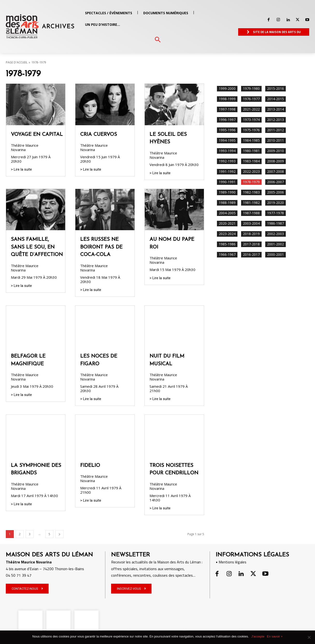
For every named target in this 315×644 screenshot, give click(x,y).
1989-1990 (227, 192)
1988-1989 (227, 203)
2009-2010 (276, 151)
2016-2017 (251, 255)
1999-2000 (227, 89)
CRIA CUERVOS (99, 135)
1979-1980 (251, 89)
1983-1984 (251, 161)
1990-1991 (227, 182)
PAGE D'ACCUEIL (17, 62)
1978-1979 (251, 182)
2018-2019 (251, 234)
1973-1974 (251, 120)
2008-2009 (276, 161)
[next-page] (59, 534)
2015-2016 (276, 89)
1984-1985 (251, 141)
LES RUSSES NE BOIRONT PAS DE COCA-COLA (101, 247)
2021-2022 (251, 109)
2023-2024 (227, 234)
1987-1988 (251, 213)
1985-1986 (227, 244)
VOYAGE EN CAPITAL (37, 135)
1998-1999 (227, 99)
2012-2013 (276, 120)
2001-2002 (276, 244)
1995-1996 (227, 130)
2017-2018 (251, 244)
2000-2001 (276, 255)
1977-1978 (276, 213)
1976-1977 (251, 99)
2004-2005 (227, 213)
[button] (158, 40)
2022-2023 (251, 172)
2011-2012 (276, 130)
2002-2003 (276, 234)
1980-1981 (251, 151)
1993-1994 (227, 151)
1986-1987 (276, 224)
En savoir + (275, 636)
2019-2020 (276, 203)
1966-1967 (227, 255)
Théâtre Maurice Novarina (25, 147)
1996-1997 (227, 120)
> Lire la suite (21, 170)
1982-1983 (251, 192)
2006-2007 (276, 182)
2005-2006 (276, 192)
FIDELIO (90, 466)
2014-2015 (276, 99)
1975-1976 (251, 130)
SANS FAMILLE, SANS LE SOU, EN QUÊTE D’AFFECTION (37, 247)
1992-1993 (227, 161)
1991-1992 (227, 172)
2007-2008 (276, 172)
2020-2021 (227, 224)
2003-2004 (251, 224)
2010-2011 (276, 141)
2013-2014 (276, 109)
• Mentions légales (231, 562)
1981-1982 (251, 203)
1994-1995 (227, 141)
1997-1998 (227, 109)
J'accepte (258, 636)
